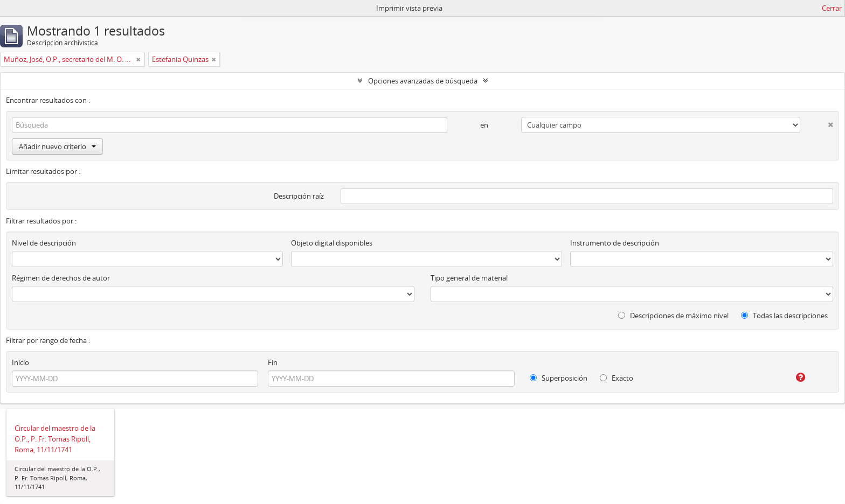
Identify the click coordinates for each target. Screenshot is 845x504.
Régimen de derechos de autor (61, 278)
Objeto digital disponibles (332, 243)
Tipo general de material (469, 278)
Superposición (559, 378)
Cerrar (832, 8)
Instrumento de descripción (615, 243)
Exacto (617, 378)
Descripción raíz (299, 196)
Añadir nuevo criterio (57, 146)
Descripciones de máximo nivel (673, 316)
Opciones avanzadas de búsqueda (423, 81)
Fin (273, 362)
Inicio (20, 362)
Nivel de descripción (44, 243)
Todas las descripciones (784, 316)
